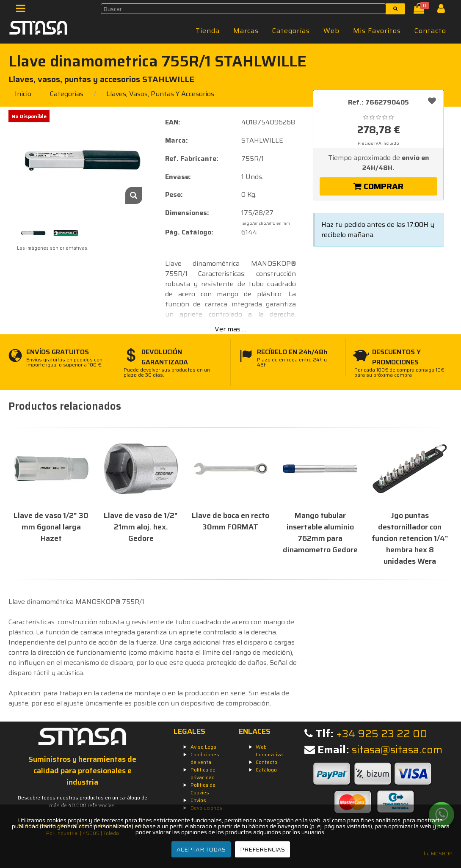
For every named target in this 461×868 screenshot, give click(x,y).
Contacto (430, 31)
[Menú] (23, 10)
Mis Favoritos (377, 31)
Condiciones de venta (205, 758)
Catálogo (266, 770)
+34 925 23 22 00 (382, 734)
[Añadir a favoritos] (432, 101)
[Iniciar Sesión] (444, 10)
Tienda (208, 31)
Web (331, 31)
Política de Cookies (203, 789)
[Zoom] (134, 196)
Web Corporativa (269, 751)
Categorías (291, 31)
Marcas (246, 31)
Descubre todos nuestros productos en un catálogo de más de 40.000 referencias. (83, 801)
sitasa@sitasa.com (397, 750)
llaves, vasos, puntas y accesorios (160, 94)
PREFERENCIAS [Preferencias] (262, 849)
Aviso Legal (204, 747)
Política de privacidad (203, 773)
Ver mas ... (230, 329)
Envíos (198, 800)
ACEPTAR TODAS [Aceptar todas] (201, 849)
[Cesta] (421, 10)
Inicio (23, 94)
